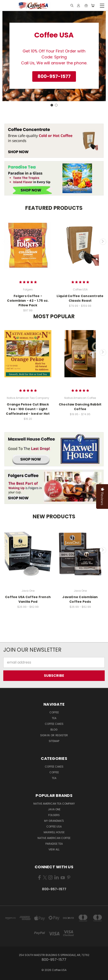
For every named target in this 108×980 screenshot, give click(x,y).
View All (54, 849)
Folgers (54, 815)
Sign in (45, 735)
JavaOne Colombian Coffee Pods (80, 599)
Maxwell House (54, 832)
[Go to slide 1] (52, 105)
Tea (54, 718)
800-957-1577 (54, 889)
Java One (54, 809)
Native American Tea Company (54, 804)
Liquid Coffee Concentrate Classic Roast (80, 298)
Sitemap (54, 741)
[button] (54, 76)
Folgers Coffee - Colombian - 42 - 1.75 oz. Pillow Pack (28, 301)
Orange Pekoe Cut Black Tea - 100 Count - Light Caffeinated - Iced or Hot (28, 409)
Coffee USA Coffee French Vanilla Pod (28, 599)
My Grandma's (54, 821)
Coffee (54, 712)
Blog (54, 730)
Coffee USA (54, 827)
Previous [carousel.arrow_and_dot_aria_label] (5, 242)
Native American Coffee (54, 838)
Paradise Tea (54, 844)
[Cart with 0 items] (93, 6)
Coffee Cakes (54, 724)
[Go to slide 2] (56, 105)
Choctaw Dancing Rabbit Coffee (80, 407)
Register (62, 735)
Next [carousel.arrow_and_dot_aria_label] (103, 242)
